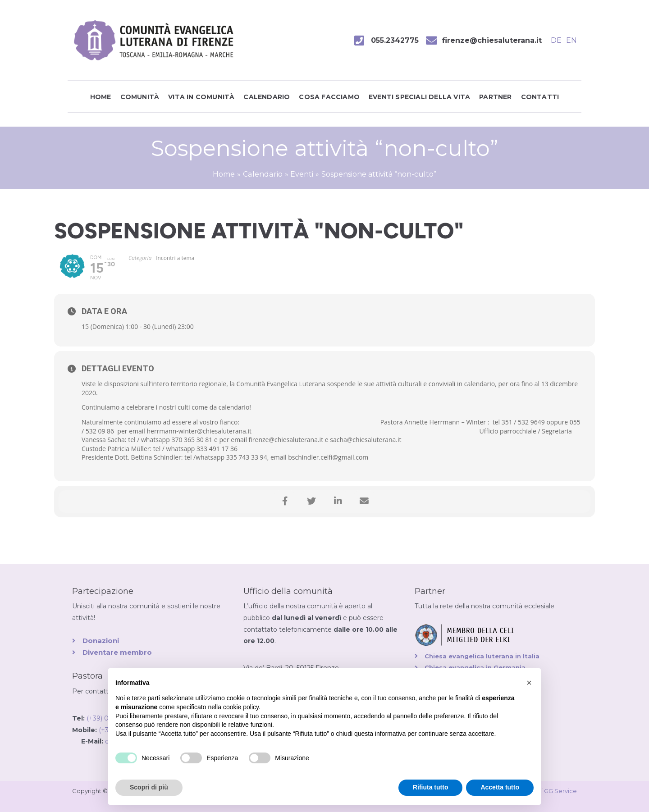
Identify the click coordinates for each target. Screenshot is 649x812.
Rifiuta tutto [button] (431, 787)
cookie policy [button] (241, 707)
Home (101, 97)
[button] (529, 683)
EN (571, 40)
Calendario (267, 97)
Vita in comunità (201, 97)
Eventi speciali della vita (419, 97)
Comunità (140, 97)
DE (556, 40)
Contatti (540, 97)
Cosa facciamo (329, 97)
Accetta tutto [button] (500, 787)
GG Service (560, 791)
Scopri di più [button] (149, 787)
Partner (495, 97)
